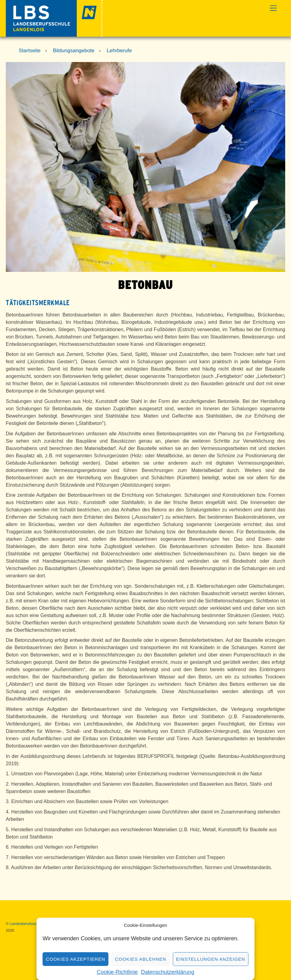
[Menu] (273, 8)
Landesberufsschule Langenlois (36, 924)
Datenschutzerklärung (168, 972)
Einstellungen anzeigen (211, 959)
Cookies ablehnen (141, 959)
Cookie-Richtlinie (117, 972)
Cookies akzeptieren (75, 959)
